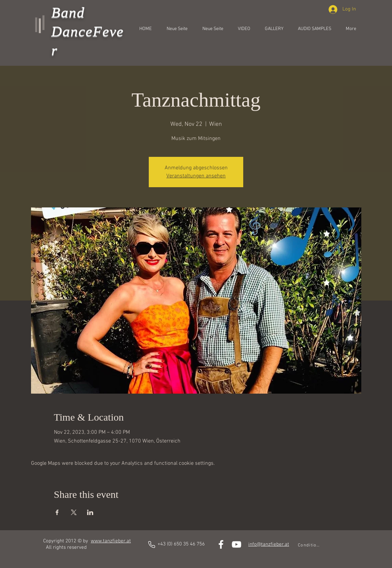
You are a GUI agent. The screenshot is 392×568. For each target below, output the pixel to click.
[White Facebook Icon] (221, 544)
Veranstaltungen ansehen (196, 176)
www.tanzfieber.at (111, 541)
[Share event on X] (74, 512)
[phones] (152, 545)
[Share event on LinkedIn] (90, 512)
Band (68, 12)
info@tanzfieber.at (269, 544)
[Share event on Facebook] (57, 512)
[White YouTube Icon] (236, 544)
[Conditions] (309, 545)
